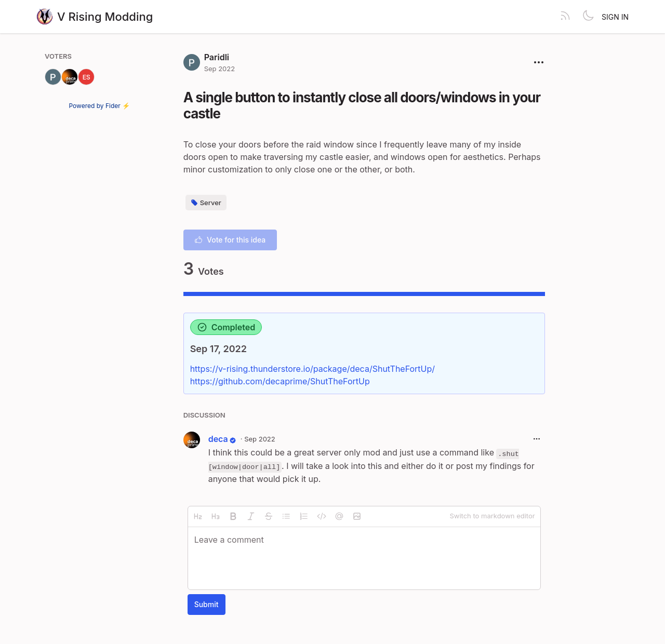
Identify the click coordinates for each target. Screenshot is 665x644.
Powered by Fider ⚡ (100, 106)
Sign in (615, 17)
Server (206, 203)
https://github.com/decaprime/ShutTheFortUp (280, 381)
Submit (207, 604)
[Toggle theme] (588, 17)
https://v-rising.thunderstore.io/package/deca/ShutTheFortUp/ (312, 369)
